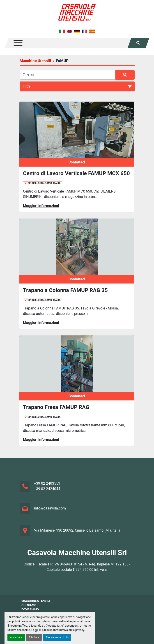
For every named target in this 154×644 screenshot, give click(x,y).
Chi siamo (29, 605)
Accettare (16, 637)
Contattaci (77, 162)
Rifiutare (34, 637)
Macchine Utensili (36, 601)
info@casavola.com (50, 508)
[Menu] (18, 43)
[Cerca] (68, 75)
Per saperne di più (57, 637)
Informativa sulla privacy (69, 630)
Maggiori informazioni (41, 206)
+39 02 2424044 (47, 489)
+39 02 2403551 (47, 483)
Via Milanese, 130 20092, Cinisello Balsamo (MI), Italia (77, 530)
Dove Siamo (30, 609)
